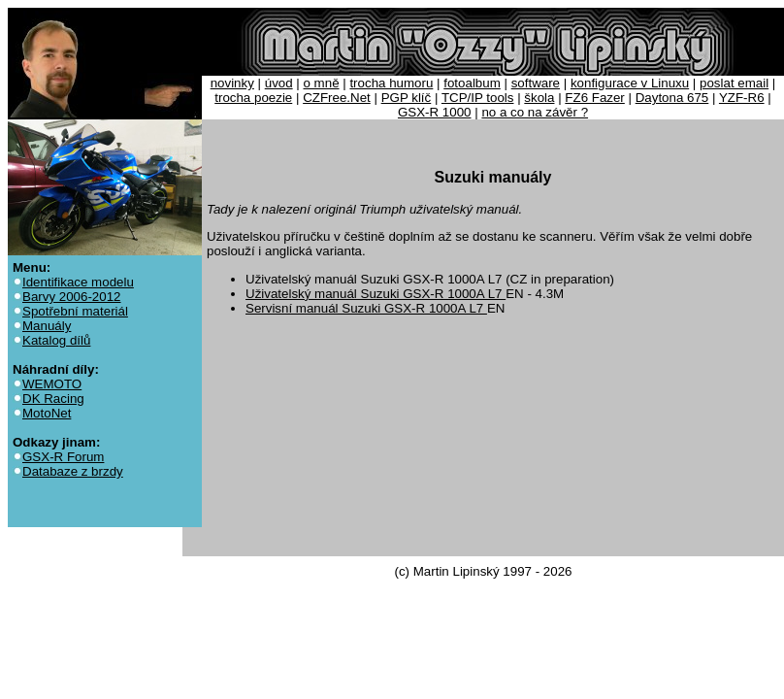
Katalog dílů (56, 340)
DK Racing (53, 399)
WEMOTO (52, 384)
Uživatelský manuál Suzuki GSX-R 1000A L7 (376, 294)
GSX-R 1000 (435, 112)
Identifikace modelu (78, 282)
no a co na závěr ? (535, 112)
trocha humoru (391, 83)
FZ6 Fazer (594, 98)
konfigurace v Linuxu (630, 83)
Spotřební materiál (75, 311)
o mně (322, 83)
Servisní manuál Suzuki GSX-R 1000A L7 (366, 308)
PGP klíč (407, 98)
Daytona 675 (672, 98)
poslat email (734, 83)
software (536, 83)
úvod (279, 83)
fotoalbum (472, 83)
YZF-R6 (742, 98)
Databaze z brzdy (73, 471)
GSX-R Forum (63, 457)
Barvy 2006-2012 (72, 297)
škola (539, 98)
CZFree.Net (337, 98)
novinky (232, 83)
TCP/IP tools (478, 98)
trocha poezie (253, 98)
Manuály (47, 326)
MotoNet (47, 413)
